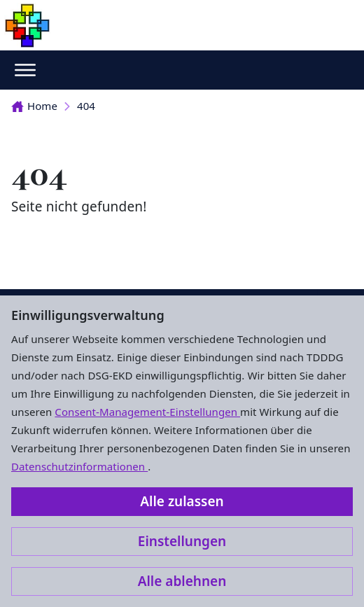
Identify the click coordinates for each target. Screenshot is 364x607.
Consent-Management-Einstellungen (147, 412)
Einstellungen (182, 541)
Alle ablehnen (182, 581)
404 (86, 106)
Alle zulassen (182, 501)
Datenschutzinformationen (79, 466)
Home (34, 106)
